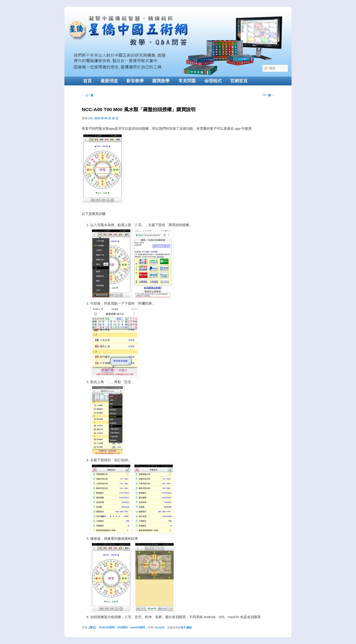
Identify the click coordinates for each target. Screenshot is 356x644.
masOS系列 (137, 627)
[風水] (92, 627)
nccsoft (159, 627)
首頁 (87, 81)
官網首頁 (239, 81)
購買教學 (161, 81)
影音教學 (135, 81)
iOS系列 (122, 627)
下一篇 (268, 95)
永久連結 (186, 627)
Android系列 (107, 627)
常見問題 (187, 81)
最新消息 (109, 81)
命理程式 (213, 81)
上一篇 (88, 95)
